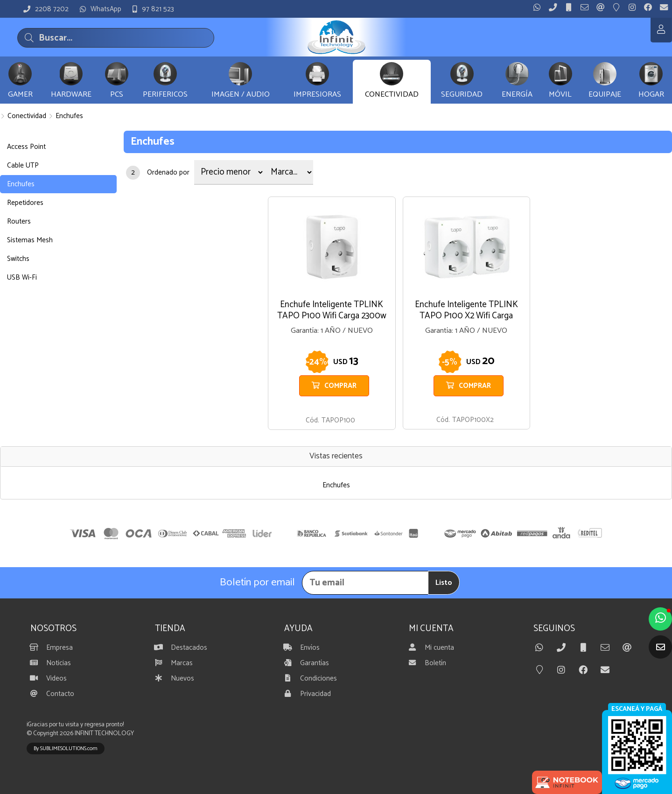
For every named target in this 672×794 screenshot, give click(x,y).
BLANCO (466, 407)
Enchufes (69, 116)
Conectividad (27, 116)
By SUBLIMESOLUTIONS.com (66, 748)
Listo (444, 583)
